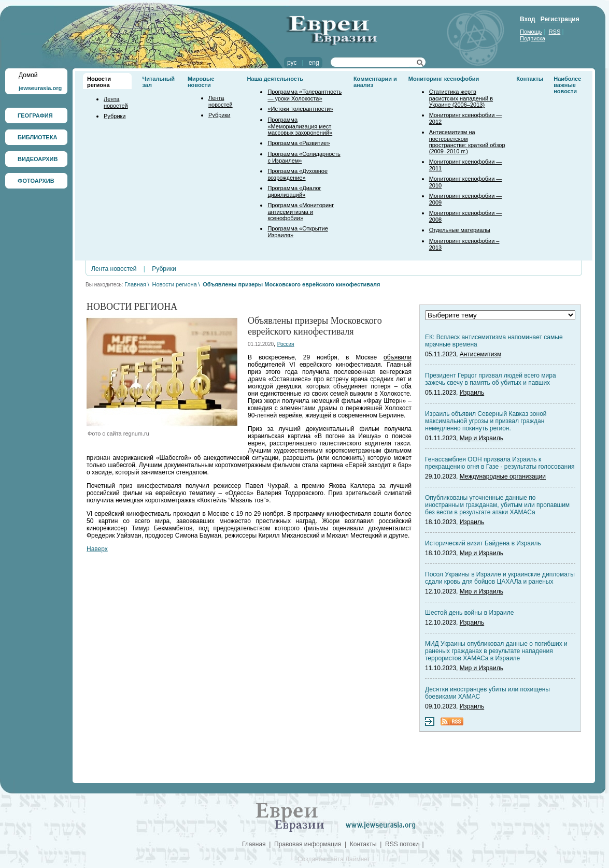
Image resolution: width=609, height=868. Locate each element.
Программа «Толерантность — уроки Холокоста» (304, 95)
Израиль (472, 393)
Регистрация (560, 19)
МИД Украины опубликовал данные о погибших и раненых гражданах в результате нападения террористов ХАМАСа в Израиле (496, 651)
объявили (398, 357)
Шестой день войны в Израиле (469, 613)
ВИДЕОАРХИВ (38, 159)
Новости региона (99, 82)
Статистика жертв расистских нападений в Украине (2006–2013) (461, 98)
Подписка (533, 38)
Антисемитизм (480, 354)
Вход (528, 19)
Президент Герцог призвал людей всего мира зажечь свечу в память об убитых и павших (491, 379)
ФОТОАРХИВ (36, 181)
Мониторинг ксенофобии (444, 79)
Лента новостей (116, 102)
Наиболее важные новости (567, 85)
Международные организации (503, 476)
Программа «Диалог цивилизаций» (294, 191)
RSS (555, 32)
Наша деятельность (275, 79)
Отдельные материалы (460, 230)
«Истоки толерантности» (300, 109)
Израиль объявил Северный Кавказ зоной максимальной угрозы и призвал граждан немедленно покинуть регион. (486, 421)
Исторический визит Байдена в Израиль (483, 543)
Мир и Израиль (481, 438)
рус (292, 63)
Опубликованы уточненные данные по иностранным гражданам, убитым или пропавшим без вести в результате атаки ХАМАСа (497, 505)
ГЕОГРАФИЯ (35, 115)
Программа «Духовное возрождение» (298, 174)
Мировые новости (201, 82)
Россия (286, 344)
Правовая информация (308, 844)
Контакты (530, 79)
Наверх (97, 549)
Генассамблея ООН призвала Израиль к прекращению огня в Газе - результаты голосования (500, 463)
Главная (135, 284)
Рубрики (115, 116)
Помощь (531, 32)
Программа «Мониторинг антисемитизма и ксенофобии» (301, 212)
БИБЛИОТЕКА (37, 137)
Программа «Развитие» (299, 143)
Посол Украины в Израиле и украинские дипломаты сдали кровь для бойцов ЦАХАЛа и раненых (500, 578)
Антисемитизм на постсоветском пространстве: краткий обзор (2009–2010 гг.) (467, 142)
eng (314, 63)
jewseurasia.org (40, 88)
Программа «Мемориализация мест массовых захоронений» (300, 126)
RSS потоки (402, 844)
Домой (28, 75)
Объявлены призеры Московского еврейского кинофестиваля (291, 284)
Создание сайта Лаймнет (334, 859)
